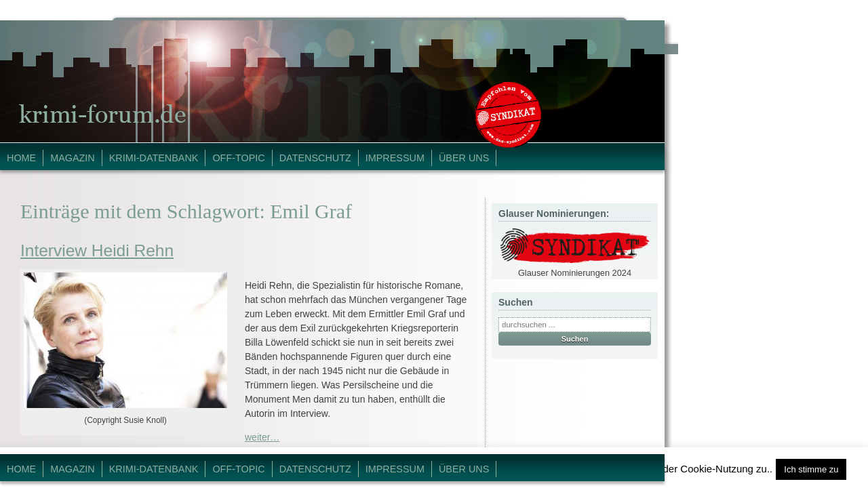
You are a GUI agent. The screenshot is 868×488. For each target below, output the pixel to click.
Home (21, 158)
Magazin (73, 158)
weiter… (262, 437)
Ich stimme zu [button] (811, 469)
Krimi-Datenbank (154, 158)
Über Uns (464, 158)
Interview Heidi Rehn (97, 250)
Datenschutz (315, 158)
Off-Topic (238, 158)
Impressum (395, 158)
